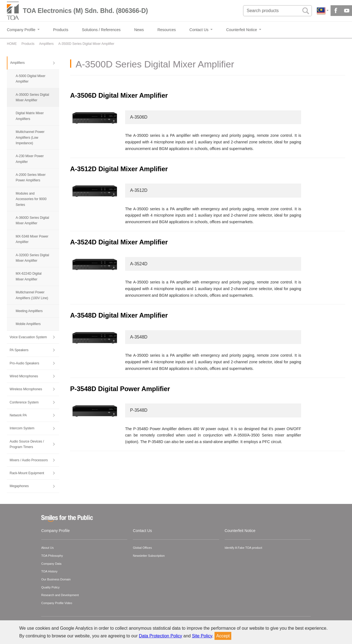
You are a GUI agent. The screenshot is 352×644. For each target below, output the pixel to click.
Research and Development (60, 595)
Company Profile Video (57, 603)
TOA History (49, 571)
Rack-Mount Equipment (27, 473)
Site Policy (202, 636)
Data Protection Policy (160, 636)
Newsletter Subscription (149, 556)
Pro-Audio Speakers (24, 363)
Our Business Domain (56, 579)
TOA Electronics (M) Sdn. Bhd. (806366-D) (85, 11)
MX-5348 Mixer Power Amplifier (32, 239)
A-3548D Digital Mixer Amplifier (119, 315)
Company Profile (56, 531)
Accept (223, 636)
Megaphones (19, 486)
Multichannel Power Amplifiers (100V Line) (32, 295)
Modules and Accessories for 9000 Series (31, 199)
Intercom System (22, 428)
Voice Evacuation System (28, 337)
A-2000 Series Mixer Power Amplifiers (31, 178)
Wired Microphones (24, 376)
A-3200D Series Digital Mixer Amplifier (32, 258)
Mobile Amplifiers (28, 324)
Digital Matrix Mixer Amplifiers (30, 116)
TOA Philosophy (52, 556)
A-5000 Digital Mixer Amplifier (31, 79)
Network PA (18, 415)
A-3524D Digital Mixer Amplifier (119, 242)
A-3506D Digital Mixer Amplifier (119, 95)
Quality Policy (50, 587)
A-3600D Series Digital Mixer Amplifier (32, 220)
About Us (47, 548)
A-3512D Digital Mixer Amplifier (119, 169)
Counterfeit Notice (240, 531)
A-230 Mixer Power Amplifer (30, 159)
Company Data (51, 564)
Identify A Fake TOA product (244, 548)
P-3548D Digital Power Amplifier (120, 389)
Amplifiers (17, 63)
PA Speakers (19, 350)
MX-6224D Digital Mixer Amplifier (29, 276)
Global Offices (142, 548)
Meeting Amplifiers (29, 311)
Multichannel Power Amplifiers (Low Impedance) (30, 137)
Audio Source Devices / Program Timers (27, 444)
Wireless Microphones (26, 389)
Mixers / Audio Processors (29, 460)
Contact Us (142, 531)
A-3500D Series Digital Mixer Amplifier (32, 97)
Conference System (24, 402)
